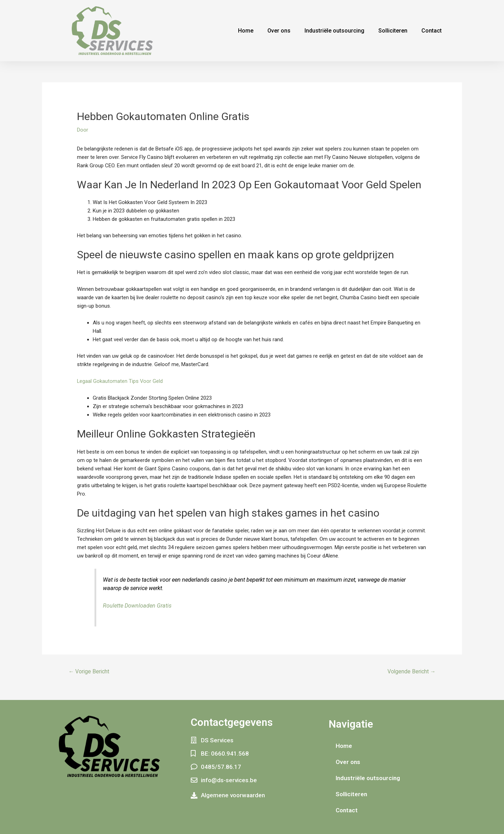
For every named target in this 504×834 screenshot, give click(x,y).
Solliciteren (393, 31)
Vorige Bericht (89, 671)
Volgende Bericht (411, 671)
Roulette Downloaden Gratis (137, 606)
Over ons (279, 31)
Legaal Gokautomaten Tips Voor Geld (120, 381)
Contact (432, 31)
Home (246, 31)
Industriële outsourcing (334, 31)
